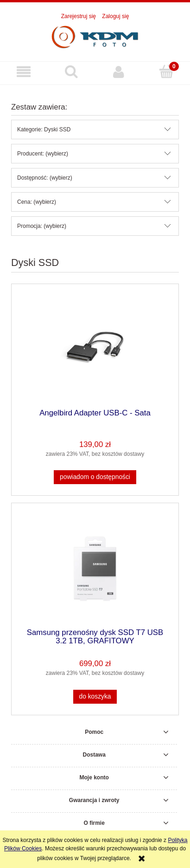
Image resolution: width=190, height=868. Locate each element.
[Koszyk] (167, 71)
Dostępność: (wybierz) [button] (45, 178)
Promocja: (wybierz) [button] (42, 226)
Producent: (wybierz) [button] (43, 154)
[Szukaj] (72, 71)
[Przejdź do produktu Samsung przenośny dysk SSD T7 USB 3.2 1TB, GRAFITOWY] (95, 569)
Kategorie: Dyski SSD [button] (44, 130)
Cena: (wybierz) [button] (37, 202)
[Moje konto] (119, 72)
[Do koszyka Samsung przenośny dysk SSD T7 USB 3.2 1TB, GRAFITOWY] (95, 697)
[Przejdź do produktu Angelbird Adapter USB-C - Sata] (95, 349)
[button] (24, 72)
